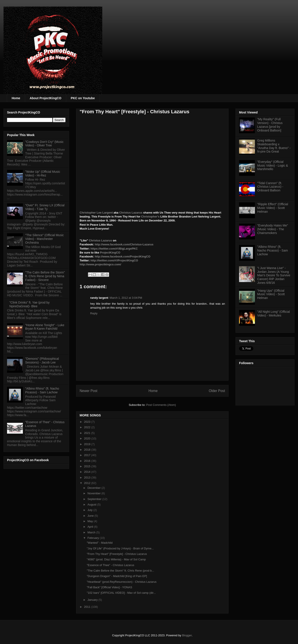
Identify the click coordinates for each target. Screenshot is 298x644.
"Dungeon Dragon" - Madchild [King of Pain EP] (117, 576)
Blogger (187, 635)
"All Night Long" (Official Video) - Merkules (274, 314)
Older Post (217, 391)
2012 (88, 483)
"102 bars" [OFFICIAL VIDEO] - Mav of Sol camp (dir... (121, 593)
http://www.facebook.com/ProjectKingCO (123, 256)
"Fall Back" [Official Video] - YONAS (109, 587)
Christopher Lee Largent (96, 213)
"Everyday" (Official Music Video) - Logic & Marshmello (273, 165)
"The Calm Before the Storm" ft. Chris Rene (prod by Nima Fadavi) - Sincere (45, 276)
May (91, 521)
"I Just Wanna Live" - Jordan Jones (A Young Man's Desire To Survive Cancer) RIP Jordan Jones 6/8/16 (274, 275)
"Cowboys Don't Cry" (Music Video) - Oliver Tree (44, 144)
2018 (88, 450)
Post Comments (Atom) (161, 405)
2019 (88, 444)
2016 (88, 461)
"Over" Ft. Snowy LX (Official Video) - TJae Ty (45, 207)
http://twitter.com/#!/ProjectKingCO (114, 260)
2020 (88, 438)
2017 (88, 455)
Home (16, 98)
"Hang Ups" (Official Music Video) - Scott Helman (271, 294)
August (92, 505)
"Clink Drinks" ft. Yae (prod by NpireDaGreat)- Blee (30, 304)
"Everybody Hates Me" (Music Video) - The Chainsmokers (273, 229)
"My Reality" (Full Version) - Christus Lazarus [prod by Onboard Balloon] (270, 125)
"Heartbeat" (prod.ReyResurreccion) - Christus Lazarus (122, 582)
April (91, 527)
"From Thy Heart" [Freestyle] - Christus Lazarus (117, 554)
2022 (88, 427)
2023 (88, 422)
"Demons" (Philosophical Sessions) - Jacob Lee (42, 361)
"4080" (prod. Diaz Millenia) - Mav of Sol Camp (116, 559)
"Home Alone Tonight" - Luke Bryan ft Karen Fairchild (45, 327)
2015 (88, 466)
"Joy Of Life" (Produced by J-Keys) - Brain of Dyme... (120, 548)
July (90, 510)
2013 (88, 478)
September (95, 499)
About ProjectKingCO (46, 98)
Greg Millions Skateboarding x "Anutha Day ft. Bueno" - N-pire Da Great (274, 146)
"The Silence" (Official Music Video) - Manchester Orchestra (45, 239)
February (94, 538)
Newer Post (89, 391)
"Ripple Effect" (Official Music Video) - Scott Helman (273, 208)
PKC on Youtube (83, 98)
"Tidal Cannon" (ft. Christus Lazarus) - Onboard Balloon (270, 187)
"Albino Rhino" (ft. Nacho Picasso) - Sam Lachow (42, 390)
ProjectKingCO (110, 253)
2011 (88, 607)
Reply (94, 313)
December (95, 488)
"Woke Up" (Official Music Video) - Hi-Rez (43, 174)
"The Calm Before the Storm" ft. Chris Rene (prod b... (120, 571)
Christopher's (150, 217)
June (91, 516)
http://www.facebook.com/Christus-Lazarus (124, 244)
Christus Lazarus (131, 213)
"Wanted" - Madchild (100, 543)
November (95, 493)
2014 (88, 472)
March (92, 532)
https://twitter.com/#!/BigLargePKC (114, 249)
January (93, 600)
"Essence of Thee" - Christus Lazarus (110, 565)
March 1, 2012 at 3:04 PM (126, 298)
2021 (88, 433)
